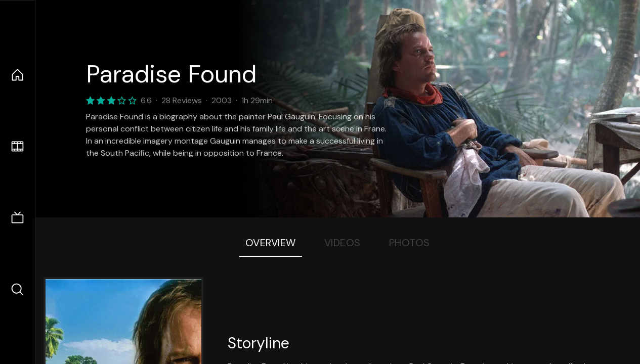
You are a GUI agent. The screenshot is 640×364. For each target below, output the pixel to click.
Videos (343, 243)
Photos (410, 243)
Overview (271, 243)
